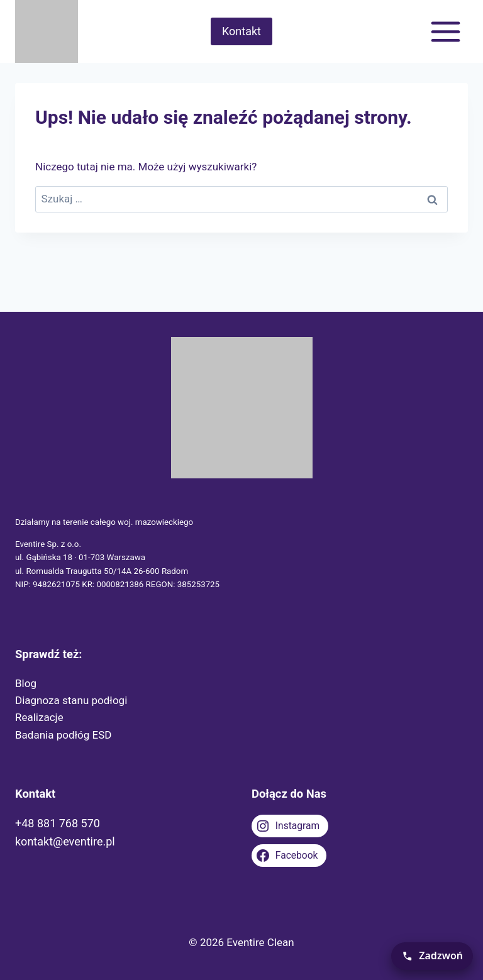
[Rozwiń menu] (445, 31)
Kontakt (241, 31)
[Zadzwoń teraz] (432, 956)
